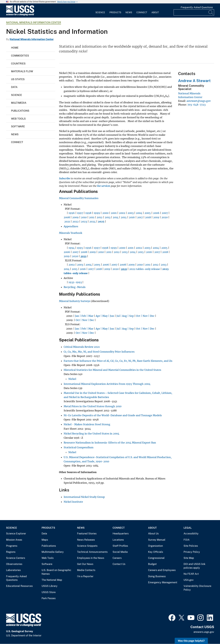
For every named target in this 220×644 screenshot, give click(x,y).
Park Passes (49, 598)
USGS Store (49, 592)
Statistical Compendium (79, 447)
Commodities (20, 56)
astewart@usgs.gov (199, 101)
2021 (67, 222)
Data (14, 87)
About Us (153, 534)
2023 (84, 222)
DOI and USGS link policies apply (194, 566)
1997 (80, 213)
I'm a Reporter (85, 576)
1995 (80, 248)
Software (18, 126)
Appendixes (71, 226)
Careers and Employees (162, 570)
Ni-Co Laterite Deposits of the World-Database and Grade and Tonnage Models (113, 415)
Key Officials (156, 552)
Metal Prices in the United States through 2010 (93, 406)
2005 (148, 213)
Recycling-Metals (75, 287)
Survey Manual (157, 540)
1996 (72, 213)
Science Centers (16, 558)
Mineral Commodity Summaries (79, 198)
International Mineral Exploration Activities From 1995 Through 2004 (107, 384)
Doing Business (157, 576)
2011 (92, 217)
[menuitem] (100, 11)
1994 (72, 248)
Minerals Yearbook (71, 233)
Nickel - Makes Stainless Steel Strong (87, 424)
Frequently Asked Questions (197, 7)
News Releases (86, 540)
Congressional (156, 558)
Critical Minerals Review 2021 (82, 347)
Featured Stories (87, 534)
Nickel (72, 379)
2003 (131, 213)
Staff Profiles (120, 546)
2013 (108, 217)
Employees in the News (91, 558)
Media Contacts (86, 570)
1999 (97, 213)
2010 (84, 217)
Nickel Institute (73, 502)
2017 (140, 217)
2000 (105, 213)
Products (115, 12)
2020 (165, 217)
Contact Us (119, 564)
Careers (117, 558)
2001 (114, 213)
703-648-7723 (196, 105)
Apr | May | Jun (105, 316)
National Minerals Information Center (34, 22)
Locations (118, 540)
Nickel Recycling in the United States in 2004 (91, 434)
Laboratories (13, 570)
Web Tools (18, 119)
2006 (156, 213)
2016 (132, 217)
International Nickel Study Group (84, 497)
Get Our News (85, 564)
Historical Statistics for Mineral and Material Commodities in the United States (112, 370)
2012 (100, 217)
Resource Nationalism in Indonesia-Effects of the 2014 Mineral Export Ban (110, 443)
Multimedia (19, 103)
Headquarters (121, 534)
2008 (67, 217)
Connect (142, 12)
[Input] (194, 12)
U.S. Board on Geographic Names (56, 572)
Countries (18, 64)
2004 (139, 213)
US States (18, 79)
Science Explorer (16, 534)
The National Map (52, 580)
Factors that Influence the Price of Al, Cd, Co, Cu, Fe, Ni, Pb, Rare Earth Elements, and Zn (118, 361)
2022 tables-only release (145, 269)
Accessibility (191, 534)
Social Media (120, 552)
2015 (124, 217)
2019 (156, 217)
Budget (152, 564)
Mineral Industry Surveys (75, 301)
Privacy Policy (192, 552)
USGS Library (50, 586)
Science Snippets (87, 546)
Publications (20, 111)
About (155, 12)
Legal (188, 528)
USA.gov (189, 580)
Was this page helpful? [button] (191, 641)
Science (100, 12)
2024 (92, 222)
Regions (11, 552)
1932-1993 (75, 282)
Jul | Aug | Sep (125, 316)
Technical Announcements (92, 552)
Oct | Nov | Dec (145, 316)
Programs (12, 546)
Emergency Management (163, 582)
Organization (155, 546)
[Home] (20, 15)
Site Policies (191, 546)
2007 (165, 213)
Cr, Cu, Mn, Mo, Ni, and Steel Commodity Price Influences (99, 352)
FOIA (187, 540)
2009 (75, 217)
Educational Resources (19, 586)
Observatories (14, 564)
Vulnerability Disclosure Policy (197, 588)
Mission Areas (14, 540)
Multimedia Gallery (53, 552)
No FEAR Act (191, 574)
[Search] (211, 12)
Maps (45, 540)
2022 (75, 222)
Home (15, 48)
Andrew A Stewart (194, 81)
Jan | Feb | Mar (84, 316)
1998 (88, 213)
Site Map (189, 558)
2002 (122, 213)
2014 (116, 217)
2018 (148, 217)
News (129, 12)
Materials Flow (22, 71)
